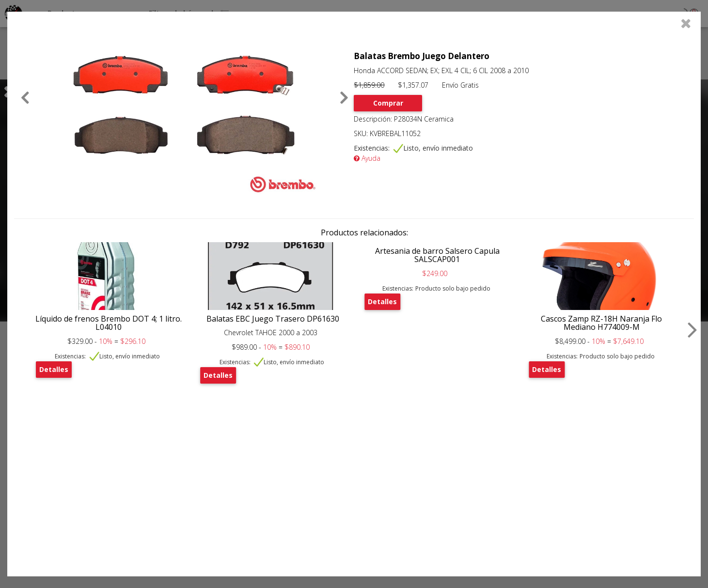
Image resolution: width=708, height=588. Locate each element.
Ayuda (367, 158)
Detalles (54, 369)
